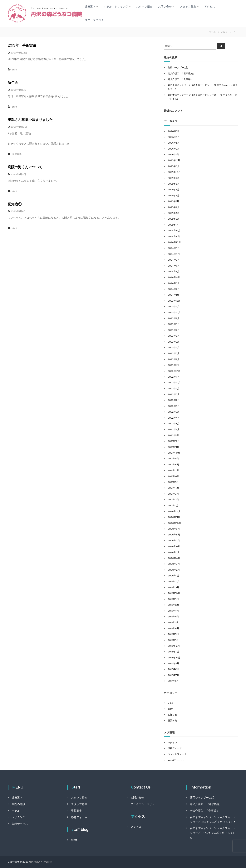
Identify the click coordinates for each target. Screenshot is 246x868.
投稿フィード (175, 748)
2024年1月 (173, 295)
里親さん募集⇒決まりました (30, 120)
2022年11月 (174, 377)
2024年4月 (174, 277)
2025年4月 (174, 207)
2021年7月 (173, 470)
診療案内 (90, 7)
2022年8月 (174, 394)
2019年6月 (173, 617)
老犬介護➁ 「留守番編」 (181, 73)
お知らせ (172, 715)
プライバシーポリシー (144, 804)
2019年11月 (173, 587)
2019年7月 (173, 611)
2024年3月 (174, 283)
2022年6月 (174, 406)
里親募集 (17, 154)
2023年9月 (174, 318)
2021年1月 (173, 505)
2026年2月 (174, 149)
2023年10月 (174, 312)
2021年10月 (174, 453)
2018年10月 (174, 658)
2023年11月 (174, 306)
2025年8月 (174, 184)
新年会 (13, 83)
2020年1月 (174, 576)
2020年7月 (174, 541)
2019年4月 (173, 628)
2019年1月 (173, 640)
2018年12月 (174, 646)
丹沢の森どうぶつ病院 (40, 862)
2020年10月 (174, 523)
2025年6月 (174, 195)
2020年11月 (174, 517)
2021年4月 (173, 488)
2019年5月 (173, 622)
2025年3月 (174, 213)
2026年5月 (174, 131)
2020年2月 (174, 570)
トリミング (18, 817)
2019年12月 (174, 582)
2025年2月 (174, 219)
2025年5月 (173, 201)
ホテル (16, 811)
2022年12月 (174, 371)
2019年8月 (173, 605)
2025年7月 (174, 189)
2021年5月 (173, 482)
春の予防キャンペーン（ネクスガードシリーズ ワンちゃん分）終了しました (213, 833)
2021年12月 (174, 441)
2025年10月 (174, 172)
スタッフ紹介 (144, 7)
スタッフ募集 (188, 7)
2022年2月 (174, 429)
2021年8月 (173, 465)
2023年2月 (174, 359)
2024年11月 (174, 236)
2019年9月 (173, 599)
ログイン (172, 742)
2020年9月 (174, 529)
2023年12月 (174, 301)
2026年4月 (174, 137)
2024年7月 (174, 260)
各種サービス (20, 824)
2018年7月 (173, 675)
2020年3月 (174, 564)
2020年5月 (174, 552)
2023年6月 (174, 336)
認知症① (15, 204)
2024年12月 (174, 230)
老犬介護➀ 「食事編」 (180, 79)
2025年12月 (174, 160)
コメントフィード (177, 754)
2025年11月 (174, 166)
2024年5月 (174, 271)
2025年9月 (174, 178)
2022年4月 (174, 418)
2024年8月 (174, 254)
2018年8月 (174, 669)
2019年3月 (173, 634)
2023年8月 (174, 324)
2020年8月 (174, 535)
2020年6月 (174, 546)
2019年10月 (174, 593)
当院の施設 (18, 804)
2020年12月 (174, 511)
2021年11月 (173, 447)
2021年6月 (173, 476)
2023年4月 (174, 347)
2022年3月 (174, 424)
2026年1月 (173, 154)
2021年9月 (173, 459)
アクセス (210, 7)
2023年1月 (173, 365)
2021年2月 (173, 500)
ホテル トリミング (116, 7)
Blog (170, 703)
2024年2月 (174, 289)
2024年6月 (174, 266)
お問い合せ (165, 7)
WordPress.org (176, 760)
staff (15, 70)
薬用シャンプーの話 (178, 67)
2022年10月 (174, 383)
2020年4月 (174, 558)
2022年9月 (174, 388)
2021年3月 (173, 494)
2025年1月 (173, 225)
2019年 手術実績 (22, 45)
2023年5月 (174, 342)
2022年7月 (174, 400)
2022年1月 (173, 435)
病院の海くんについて (25, 167)
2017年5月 (173, 681)
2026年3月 (174, 143)
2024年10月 (174, 242)
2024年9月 (174, 248)
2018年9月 (173, 663)
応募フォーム (79, 817)
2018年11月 (174, 652)
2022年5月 (174, 412)
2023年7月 (174, 330)
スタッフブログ (94, 20)
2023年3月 (174, 353)
